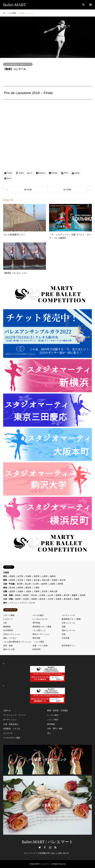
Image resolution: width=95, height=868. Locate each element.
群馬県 (12, 580)
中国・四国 (8, 595)
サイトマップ (30, 853)
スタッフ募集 (9, 615)
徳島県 (58, 595)
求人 (49, 733)
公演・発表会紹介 (11, 724)
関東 (5, 580)
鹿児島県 (67, 599)
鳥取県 (18, 595)
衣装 (64, 634)
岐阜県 (12, 588)
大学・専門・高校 (55, 729)
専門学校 (36, 623)
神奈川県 (46, 580)
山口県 (50, 595)
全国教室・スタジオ (12, 729)
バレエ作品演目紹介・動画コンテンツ (18, 64)
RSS (55, 847)
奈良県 (45, 591)
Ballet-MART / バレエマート (47, 842)
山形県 (45, 576)
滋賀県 (12, 591)
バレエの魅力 (38, 615)
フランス (13, 603)
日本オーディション (12, 634)
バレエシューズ (68, 615)
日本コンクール (68, 623)
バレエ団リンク (39, 630)
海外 (5, 603)
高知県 (83, 595)
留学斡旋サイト (68, 646)
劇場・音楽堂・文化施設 (58, 710)
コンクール (8, 733)
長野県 (60, 584)
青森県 (12, 576)
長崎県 (34, 599)
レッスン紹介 (53, 715)
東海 (5, 588)
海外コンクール (68, 630)
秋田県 (37, 576)
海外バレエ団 (9, 649)
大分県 (50, 599)
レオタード (8, 619)
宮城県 (28, 576)
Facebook (45, 847)
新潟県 (20, 584)
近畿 (5, 591)
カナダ (32, 603)
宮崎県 (58, 599)
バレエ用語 (39, 642)
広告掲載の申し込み (47, 853)
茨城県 (55, 580)
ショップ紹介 (53, 720)
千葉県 (28, 580)
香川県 (66, 595)
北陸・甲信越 (9, 584)
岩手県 (20, 576)
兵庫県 (37, 591)
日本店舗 (66, 638)
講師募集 (7, 627)
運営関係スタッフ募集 (42, 627)
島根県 (26, 595)
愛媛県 (75, 595)
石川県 (36, 584)
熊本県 (42, 599)
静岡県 (20, 588)
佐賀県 (26, 599)
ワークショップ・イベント (15, 715)
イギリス (23, 603)
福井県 (44, 584)
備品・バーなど (10, 638)
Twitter (40, 847)
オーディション (10, 720)
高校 (64, 627)
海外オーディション (41, 634)
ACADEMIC (8, 630)
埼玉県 (20, 580)
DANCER (36, 649)
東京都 (37, 580)
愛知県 (28, 588)
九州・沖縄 (8, 599)
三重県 (37, 588)
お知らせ (7, 710)
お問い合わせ (63, 853)
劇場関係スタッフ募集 (71, 619)
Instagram (50, 847)
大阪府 (28, 591)
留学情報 (51, 724)
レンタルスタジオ (40, 619)
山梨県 (52, 584)
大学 (5, 623)
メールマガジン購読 (12, 738)
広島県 (42, 595)
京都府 (20, 591)
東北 (5, 576)
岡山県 (34, 595)
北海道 (6, 573)
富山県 (28, 584)
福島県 (53, 576)
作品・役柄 (8, 646)
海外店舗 (36, 638)
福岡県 (18, 599)
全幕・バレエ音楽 (40, 646)
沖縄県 (76, 599)
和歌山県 (54, 591)
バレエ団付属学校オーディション (17, 642)
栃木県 (63, 580)
